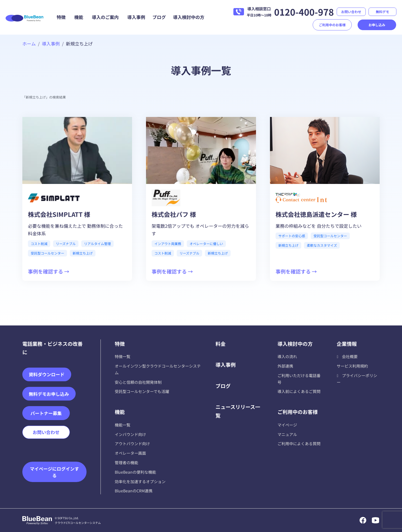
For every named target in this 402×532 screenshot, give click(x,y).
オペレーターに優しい (206, 244)
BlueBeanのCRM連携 (134, 491)
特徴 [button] (61, 17)
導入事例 (136, 17)
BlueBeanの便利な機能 (135, 472)
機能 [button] (79, 17)
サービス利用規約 (352, 366)
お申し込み (377, 25)
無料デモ (382, 12)
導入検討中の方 (189, 17)
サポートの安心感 (292, 236)
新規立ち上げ (83, 253)
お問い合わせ (351, 12)
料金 (221, 344)
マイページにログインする (54, 472)
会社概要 (350, 356)
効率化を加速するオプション (140, 481)
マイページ (287, 425)
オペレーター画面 (130, 453)
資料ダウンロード (47, 374)
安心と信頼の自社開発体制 (138, 382)
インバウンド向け (130, 434)
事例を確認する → (49, 271)
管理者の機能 (126, 462)
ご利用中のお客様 (332, 25)
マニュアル (287, 434)
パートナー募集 (46, 413)
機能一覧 (123, 425)
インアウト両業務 (168, 244)
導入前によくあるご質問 (299, 391)
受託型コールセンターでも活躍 (142, 391)
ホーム (29, 44)
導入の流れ (287, 356)
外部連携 (285, 366)
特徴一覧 (123, 356)
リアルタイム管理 (97, 244)
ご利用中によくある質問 (299, 444)
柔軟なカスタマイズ (322, 245)
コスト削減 (39, 244)
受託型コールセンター (47, 253)
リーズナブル (66, 244)
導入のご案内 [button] (105, 17)
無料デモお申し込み (49, 394)
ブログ (159, 17)
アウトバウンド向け (132, 444)
